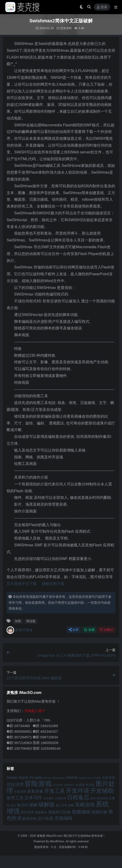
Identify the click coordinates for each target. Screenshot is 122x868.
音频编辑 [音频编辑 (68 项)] (63, 818)
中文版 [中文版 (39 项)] (97, 778)
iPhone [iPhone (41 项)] (47, 778)
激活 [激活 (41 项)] (13, 805)
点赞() (106, 630)
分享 (74, 630)
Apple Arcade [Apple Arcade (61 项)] (30, 778)
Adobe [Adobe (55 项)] (12, 778)
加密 (18, 621)
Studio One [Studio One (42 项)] (85, 778)
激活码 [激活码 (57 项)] (22, 805)
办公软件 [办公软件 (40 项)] (58, 785)
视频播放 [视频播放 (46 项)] (41, 812)
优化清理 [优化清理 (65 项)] (15, 784)
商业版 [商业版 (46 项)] (90, 785)
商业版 (31, 621)
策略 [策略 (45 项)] (71, 805)
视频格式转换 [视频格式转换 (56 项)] (59, 812)
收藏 (89, 630)
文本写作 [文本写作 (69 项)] (33, 798)
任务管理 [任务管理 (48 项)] (108, 778)
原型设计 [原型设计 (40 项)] (69, 785)
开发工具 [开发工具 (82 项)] (55, 791)
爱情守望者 (20, 630)
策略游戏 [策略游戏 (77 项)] (85, 805)
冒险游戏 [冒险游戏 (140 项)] (38, 783)
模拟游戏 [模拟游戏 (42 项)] (102, 798)
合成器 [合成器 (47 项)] (80, 785)
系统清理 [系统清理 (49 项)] (27, 812)
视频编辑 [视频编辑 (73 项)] (81, 812)
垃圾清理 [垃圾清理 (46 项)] (20, 792)
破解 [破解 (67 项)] (33, 805)
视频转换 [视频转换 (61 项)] (99, 812)
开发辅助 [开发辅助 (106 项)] (102, 791)
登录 (102, 7)
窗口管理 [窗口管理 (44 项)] (61, 805)
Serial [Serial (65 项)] (72, 777)
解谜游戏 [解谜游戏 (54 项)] (29, 818)
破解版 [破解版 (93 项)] (47, 804)
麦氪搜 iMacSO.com (50, 836)
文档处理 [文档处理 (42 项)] (60, 798)
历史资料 (66, 28)
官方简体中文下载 (22, 584)
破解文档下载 (53, 584)
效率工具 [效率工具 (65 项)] (15, 798)
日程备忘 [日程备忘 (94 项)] (78, 797)
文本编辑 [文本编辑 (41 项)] (48, 798)
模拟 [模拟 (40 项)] (93, 798)
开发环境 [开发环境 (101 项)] (78, 791)
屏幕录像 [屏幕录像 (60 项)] (35, 791)
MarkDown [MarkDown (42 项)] (59, 778)
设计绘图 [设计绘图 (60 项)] (45, 818)
